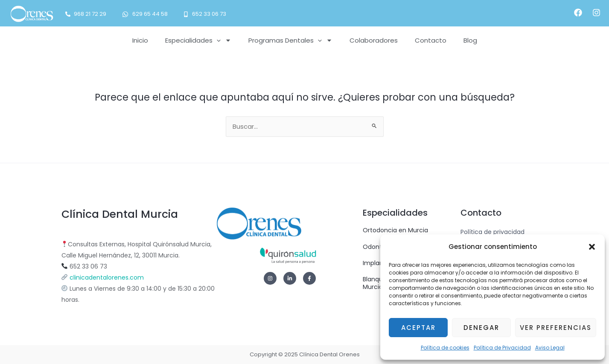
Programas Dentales (290, 40)
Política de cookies (445, 348)
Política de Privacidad (502, 348)
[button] (592, 247)
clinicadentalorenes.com (107, 277)
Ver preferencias (556, 328)
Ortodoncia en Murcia (395, 230)
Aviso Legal (550, 348)
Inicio (140, 40)
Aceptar (418, 328)
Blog (470, 40)
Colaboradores (374, 40)
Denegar (481, 328)
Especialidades (198, 40)
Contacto (431, 40)
